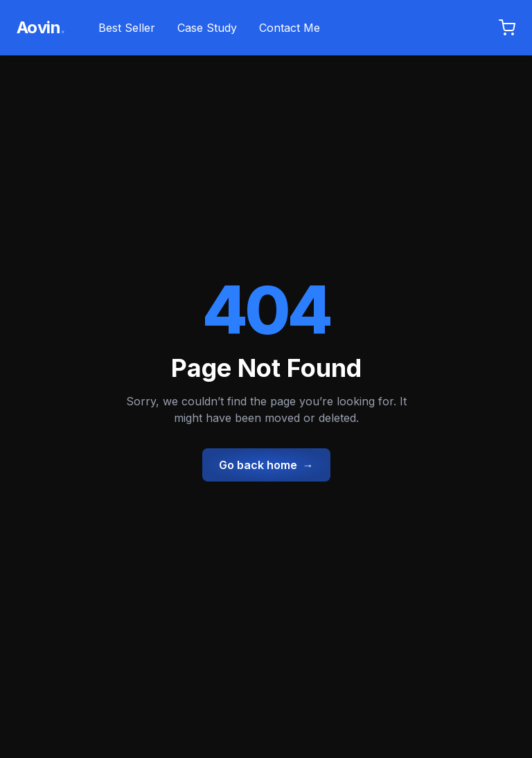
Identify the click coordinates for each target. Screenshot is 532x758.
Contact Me (290, 28)
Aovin (41, 27)
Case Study (207, 28)
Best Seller (127, 28)
